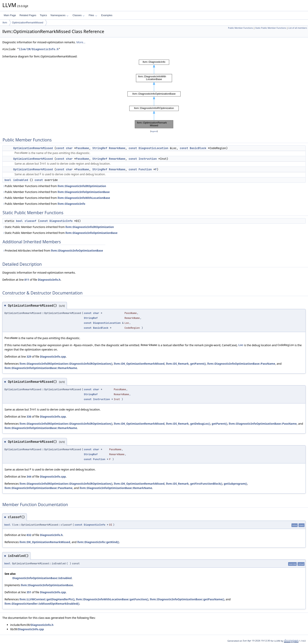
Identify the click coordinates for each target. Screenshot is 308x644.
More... (81, 42)
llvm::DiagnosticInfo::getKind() (98, 542)
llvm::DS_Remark (177, 364)
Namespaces (59, 15)
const (60, 148)
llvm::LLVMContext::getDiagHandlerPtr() (47, 599)
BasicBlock (198, 148)
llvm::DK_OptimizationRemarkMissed (139, 364)
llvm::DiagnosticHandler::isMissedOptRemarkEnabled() (42, 604)
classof (31, 221)
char (69, 148)
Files (93, 15)
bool (8, 180)
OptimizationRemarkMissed (28, 23)
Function (145, 169)
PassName (82, 148)
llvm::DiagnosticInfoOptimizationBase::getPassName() (187, 599)
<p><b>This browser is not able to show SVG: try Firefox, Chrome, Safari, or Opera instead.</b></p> (154, 94)
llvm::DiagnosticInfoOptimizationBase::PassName (241, 364)
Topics (43, 15)
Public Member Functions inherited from (54, 186)
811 (27, 280)
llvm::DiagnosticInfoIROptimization (82, 186)
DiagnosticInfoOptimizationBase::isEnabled (42, 578)
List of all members (298, 28)
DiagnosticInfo (61, 221)
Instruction (148, 159)
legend (154, 131)
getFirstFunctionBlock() (206, 484)
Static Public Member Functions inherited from (58, 227)
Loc (241, 345)
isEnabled (21, 180)
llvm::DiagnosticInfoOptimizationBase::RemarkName (41, 368)
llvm (5, 23)
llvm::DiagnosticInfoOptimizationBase (84, 192)
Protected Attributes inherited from (53, 250)
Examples (107, 15)
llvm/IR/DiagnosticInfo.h (39, 49)
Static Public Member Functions (271, 28)
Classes (79, 15)
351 (29, 592)
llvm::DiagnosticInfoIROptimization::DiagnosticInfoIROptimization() (66, 364)
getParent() (198, 364)
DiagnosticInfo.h (49, 280)
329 (29, 357)
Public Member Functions (241, 28)
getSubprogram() (235, 484)
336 (29, 417)
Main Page (10, 15)
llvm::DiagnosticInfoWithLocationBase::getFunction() (112, 599)
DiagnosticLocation (154, 148)
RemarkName (117, 148)
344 (29, 477)
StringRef (100, 148)
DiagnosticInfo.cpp (53, 357)
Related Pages (28, 15)
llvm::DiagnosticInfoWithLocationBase (84, 198)
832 (29, 535)
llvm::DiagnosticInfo (71, 204)
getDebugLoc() (200, 424)
